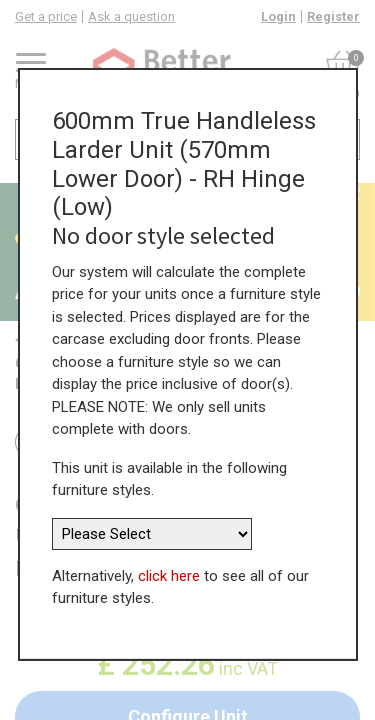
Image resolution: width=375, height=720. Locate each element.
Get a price (46, 16)
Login (278, 16)
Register (333, 16)
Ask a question (131, 16)
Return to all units (97, 442)
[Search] (340, 139)
